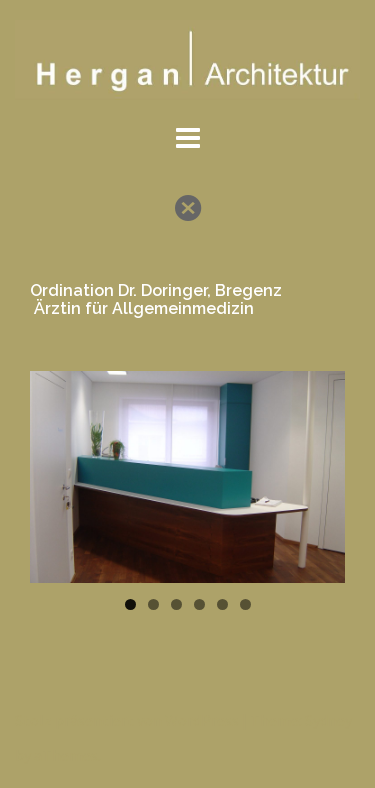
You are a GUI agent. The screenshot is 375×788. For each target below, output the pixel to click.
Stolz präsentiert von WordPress (127, 720)
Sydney (328, 720)
